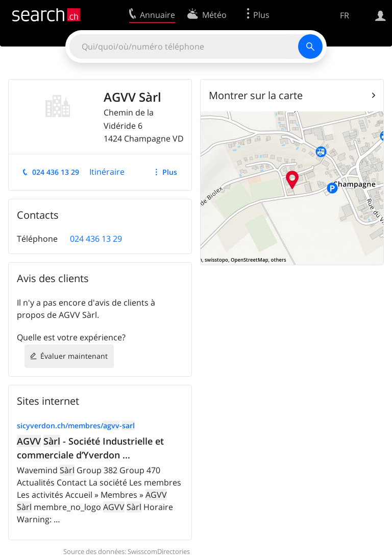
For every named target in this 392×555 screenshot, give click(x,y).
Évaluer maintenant (74, 356)
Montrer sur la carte (256, 95)
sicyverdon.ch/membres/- (76, 425)
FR (345, 15)
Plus (170, 172)
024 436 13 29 (56, 172)
